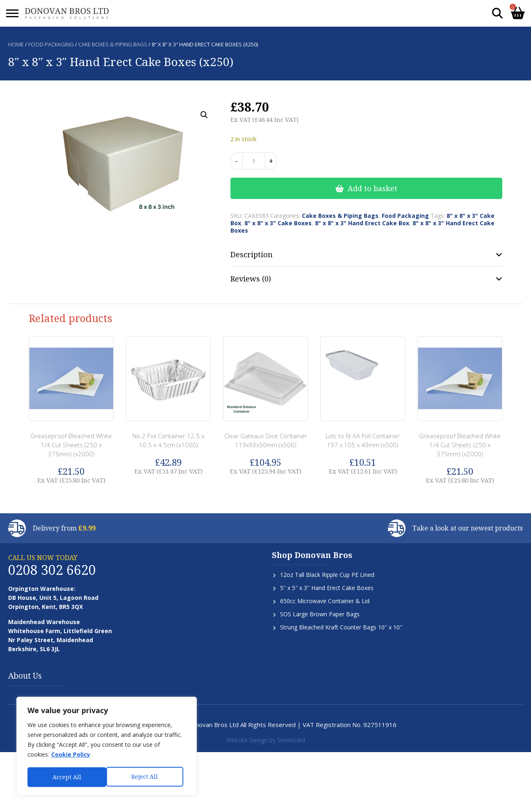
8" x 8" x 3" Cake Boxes (278, 223)
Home (16, 44)
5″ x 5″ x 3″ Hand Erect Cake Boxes (327, 588)
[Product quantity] (254, 161)
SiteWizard (291, 740)
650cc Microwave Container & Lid (325, 601)
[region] (107, 747)
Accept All (146, 777)
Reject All (66, 777)
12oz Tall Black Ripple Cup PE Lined (327, 575)
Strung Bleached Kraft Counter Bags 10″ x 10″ (341, 627)
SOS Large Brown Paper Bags (320, 614)
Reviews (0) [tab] (251, 279)
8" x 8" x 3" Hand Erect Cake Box (362, 223)
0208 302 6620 (52, 570)
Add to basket (373, 188)
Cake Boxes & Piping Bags (113, 44)
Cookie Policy (71, 756)
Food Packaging (51, 44)
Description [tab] (252, 254)
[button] (204, 115)
